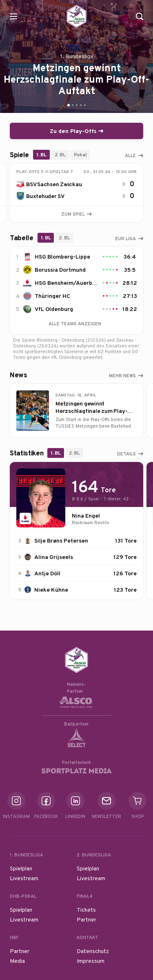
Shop (137, 805)
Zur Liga (125, 239)
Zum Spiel (76, 214)
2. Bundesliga (94, 855)
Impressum (91, 961)
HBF (14, 937)
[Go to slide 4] (81, 105)
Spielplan (21, 868)
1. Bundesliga (27, 855)
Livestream (24, 878)
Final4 (85, 896)
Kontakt (88, 937)
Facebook (46, 805)
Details (126, 454)
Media (17, 961)
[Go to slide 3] (77, 105)
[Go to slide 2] (73, 105)
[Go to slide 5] (85, 105)
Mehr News (122, 376)
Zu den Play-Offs (76, 131)
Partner (86, 919)
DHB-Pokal (23, 896)
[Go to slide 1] (69, 105)
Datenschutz (93, 951)
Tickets (86, 910)
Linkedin (75, 805)
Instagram (16, 805)
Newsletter (106, 805)
